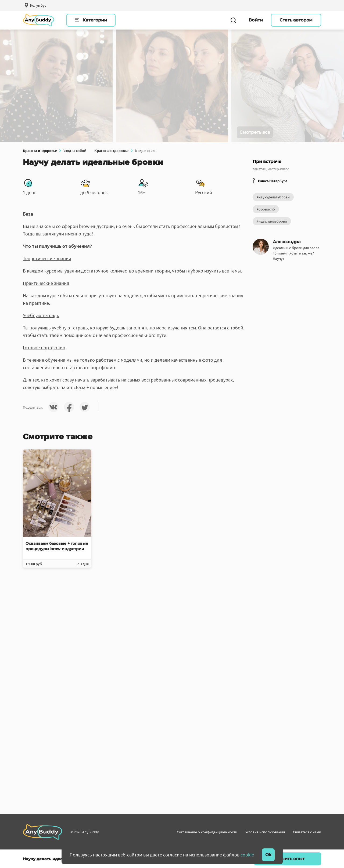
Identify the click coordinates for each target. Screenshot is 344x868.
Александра (287, 242)
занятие (259, 169)
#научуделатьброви (273, 197)
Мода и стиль (146, 151)
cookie (247, 855)
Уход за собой (75, 151)
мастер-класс (278, 169)
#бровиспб (266, 209)
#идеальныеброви (272, 221)
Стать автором (296, 20)
